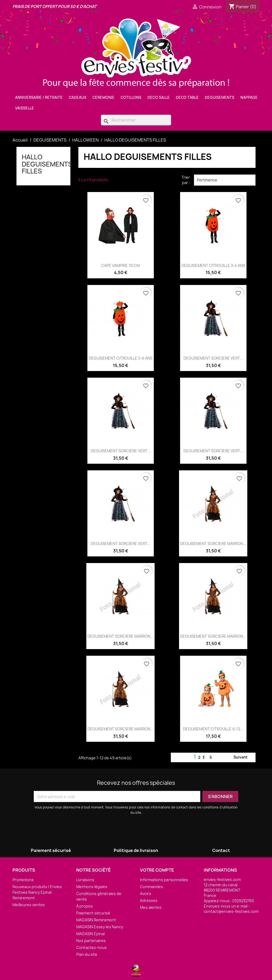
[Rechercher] (136, 120)
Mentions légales (92, 887)
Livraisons (85, 880)
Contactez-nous (92, 947)
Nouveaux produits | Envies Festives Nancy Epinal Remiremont (37, 892)
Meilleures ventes (29, 905)
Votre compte (157, 870)
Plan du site (87, 954)
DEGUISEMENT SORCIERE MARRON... (213, 544)
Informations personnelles (164, 880)
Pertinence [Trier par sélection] (225, 180)
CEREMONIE (103, 97)
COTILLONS (131, 97)
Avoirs (146, 894)
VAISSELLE (25, 108)
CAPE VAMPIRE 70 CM (120, 265)
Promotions (23, 880)
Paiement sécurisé (93, 913)
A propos (84, 906)
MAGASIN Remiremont (96, 920)
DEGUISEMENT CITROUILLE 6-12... (213, 729)
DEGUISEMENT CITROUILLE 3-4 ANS (213, 265)
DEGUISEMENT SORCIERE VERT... (213, 358)
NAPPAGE (249, 97)
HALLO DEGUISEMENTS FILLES (47, 164)
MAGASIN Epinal (90, 934)
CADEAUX (78, 97)
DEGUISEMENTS (220, 97)
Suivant (244, 757)
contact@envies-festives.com (231, 911)
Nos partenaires (91, 941)
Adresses (149, 900)
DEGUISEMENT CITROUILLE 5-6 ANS (121, 358)
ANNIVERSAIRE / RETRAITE (39, 97)
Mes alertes (151, 907)
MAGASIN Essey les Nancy (100, 927)
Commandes (152, 887)
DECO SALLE (159, 97)
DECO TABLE (187, 97)
